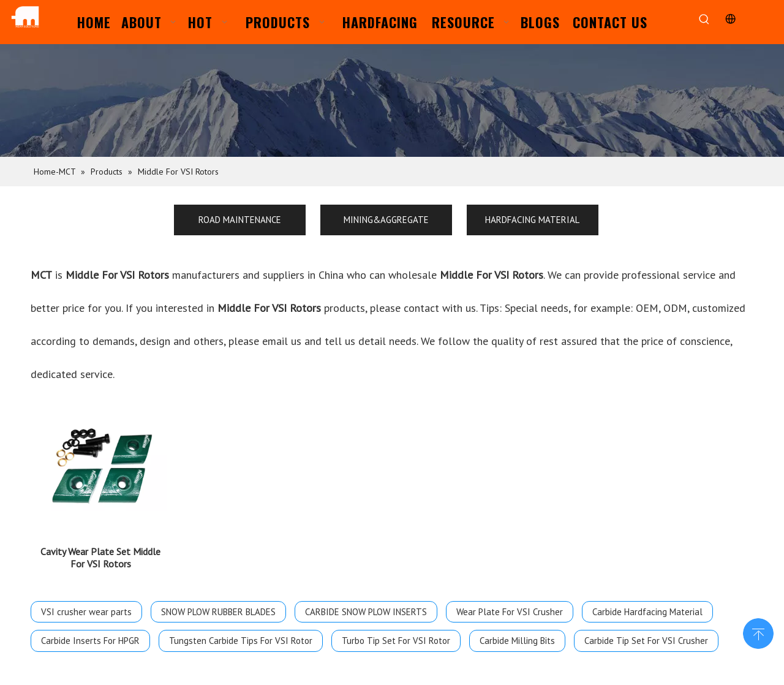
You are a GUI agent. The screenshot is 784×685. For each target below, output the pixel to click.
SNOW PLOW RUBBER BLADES (218, 612)
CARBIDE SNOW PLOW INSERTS (366, 612)
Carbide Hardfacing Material (647, 612)
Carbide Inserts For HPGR (90, 641)
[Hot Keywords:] (704, 20)
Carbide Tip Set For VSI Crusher (646, 641)
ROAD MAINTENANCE (240, 220)
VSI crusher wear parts (86, 612)
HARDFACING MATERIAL (532, 220)
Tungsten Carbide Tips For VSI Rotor (241, 641)
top (758, 632)
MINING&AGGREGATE (386, 220)
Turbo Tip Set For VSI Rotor (396, 641)
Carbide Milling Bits (517, 641)
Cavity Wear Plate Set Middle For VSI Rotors (100, 558)
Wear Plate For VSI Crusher (510, 612)
